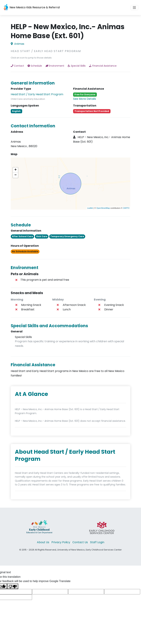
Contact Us (80, 542)
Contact (17, 66)
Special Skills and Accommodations (49, 326)
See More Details (85, 99)
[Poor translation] (13, 586)
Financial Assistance (103, 66)
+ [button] (16, 170)
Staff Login (97, 542)
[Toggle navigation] (134, 8)
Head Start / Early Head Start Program (37, 94)
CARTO (126, 208)
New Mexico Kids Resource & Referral (31, 8)
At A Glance (31, 394)
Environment (55, 66)
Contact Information (33, 126)
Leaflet (90, 208)
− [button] (16, 175)
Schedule (35, 66)
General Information (33, 83)
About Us (43, 542)
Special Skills (77, 66)
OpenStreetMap (103, 208)
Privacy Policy (61, 542)
